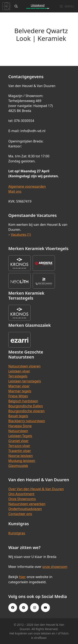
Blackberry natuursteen (27, 421)
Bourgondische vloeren (26, 411)
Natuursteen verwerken (27, 504)
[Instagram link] (35, 608)
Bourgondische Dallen (26, 406)
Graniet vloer (18, 441)
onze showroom (55, 567)
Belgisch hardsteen (23, 401)
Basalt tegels (18, 416)
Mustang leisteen (22, 461)
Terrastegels (18, 376)
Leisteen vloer (19, 371)
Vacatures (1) (21, 235)
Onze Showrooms (22, 499)
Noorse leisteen (21, 456)
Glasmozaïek (18, 466)
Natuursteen (18, 431)
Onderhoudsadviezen (25, 509)
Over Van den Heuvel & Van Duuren (36, 489)
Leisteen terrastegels (25, 381)
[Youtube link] (45, 608)
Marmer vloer (19, 386)
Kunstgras (17, 533)
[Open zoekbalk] (16, 6)
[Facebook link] (13, 608)
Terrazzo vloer (19, 446)
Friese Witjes (18, 396)
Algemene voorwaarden (27, 186)
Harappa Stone (20, 426)
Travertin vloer (20, 451)
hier (22, 577)
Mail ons (15, 191)
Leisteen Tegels (20, 436)
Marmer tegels (20, 391)
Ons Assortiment (21, 494)
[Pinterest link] (24, 608)
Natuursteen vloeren (24, 366)
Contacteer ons (20, 514)
